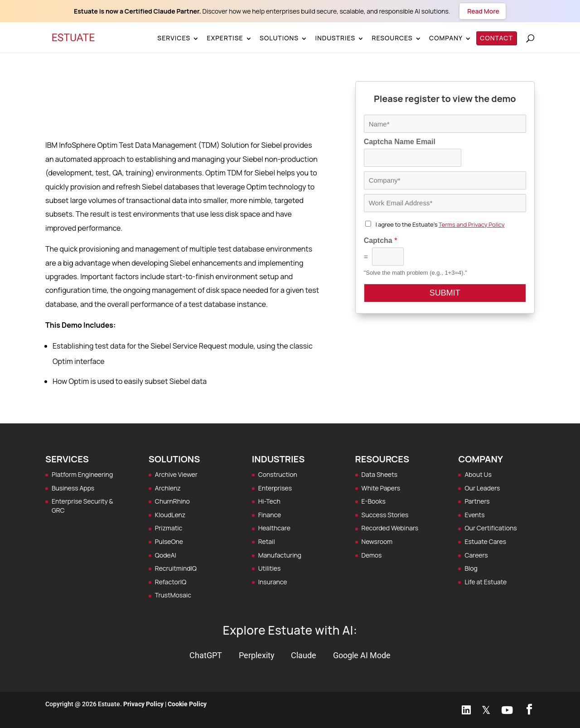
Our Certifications (491, 528)
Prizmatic (169, 528)
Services (174, 38)
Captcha (381, 240)
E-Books (374, 501)
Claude (304, 655)
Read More (482, 11)
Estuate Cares (485, 541)
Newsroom (377, 541)
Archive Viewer (176, 474)
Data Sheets (380, 474)
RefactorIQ (171, 582)
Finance (270, 515)
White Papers (381, 488)
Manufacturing (280, 555)
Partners (477, 501)
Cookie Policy (187, 704)
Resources (392, 38)
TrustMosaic (173, 595)
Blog (471, 568)
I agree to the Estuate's (440, 224)
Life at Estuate (486, 582)
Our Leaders (482, 488)
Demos (372, 555)
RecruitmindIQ (176, 568)
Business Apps (73, 488)
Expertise (225, 38)
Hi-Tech (269, 501)
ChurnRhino (172, 501)
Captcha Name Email (400, 142)
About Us (478, 474)
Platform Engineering (82, 474)
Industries (335, 38)
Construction (278, 474)
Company (446, 38)
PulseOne (169, 541)
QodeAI (166, 555)
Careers (476, 555)
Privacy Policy (143, 704)
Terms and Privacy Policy (471, 224)
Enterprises (275, 488)
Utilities (270, 568)
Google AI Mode (362, 655)
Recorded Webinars (390, 528)
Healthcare (274, 528)
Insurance (273, 582)
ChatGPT (206, 655)
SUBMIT (445, 293)
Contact (496, 38)
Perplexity (257, 655)
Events (474, 515)
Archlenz (168, 488)
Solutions (279, 38)
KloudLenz (170, 515)
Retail (267, 541)
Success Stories (385, 515)
